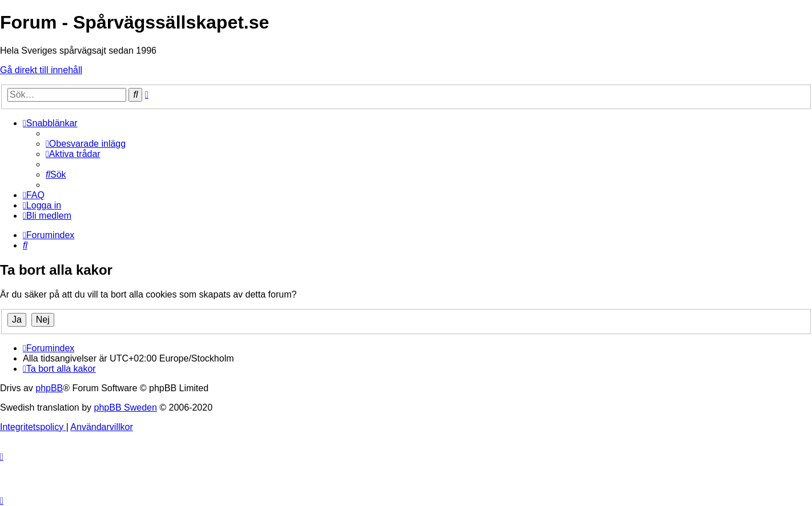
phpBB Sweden (126, 407)
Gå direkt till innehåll (41, 70)
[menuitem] (86, 144)
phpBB (49, 388)
